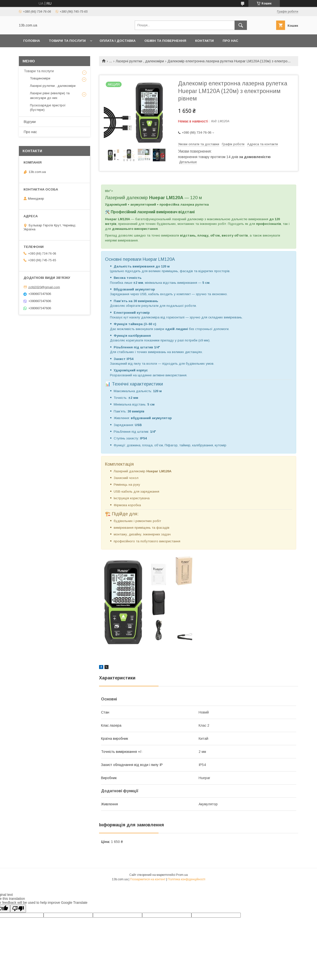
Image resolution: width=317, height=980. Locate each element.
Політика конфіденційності (186, 879)
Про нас (230, 41)
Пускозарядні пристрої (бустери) (48, 108)
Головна (32, 41)
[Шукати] (241, 25)
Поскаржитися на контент (148, 879)
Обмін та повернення (165, 41)
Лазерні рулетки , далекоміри (140, 61)
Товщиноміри (40, 78)
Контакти (204, 41)
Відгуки (30, 122)
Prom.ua (182, 875)
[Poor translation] (18, 909)
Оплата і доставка (118, 41)
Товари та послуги (67, 41)
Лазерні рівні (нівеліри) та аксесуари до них (50, 95)
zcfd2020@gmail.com (44, 287)
